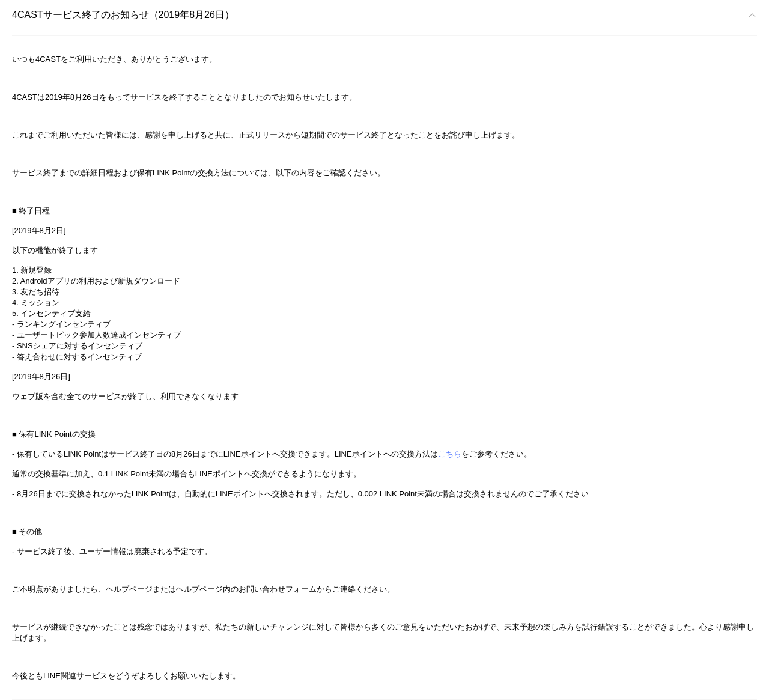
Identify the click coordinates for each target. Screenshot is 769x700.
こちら (450, 454)
